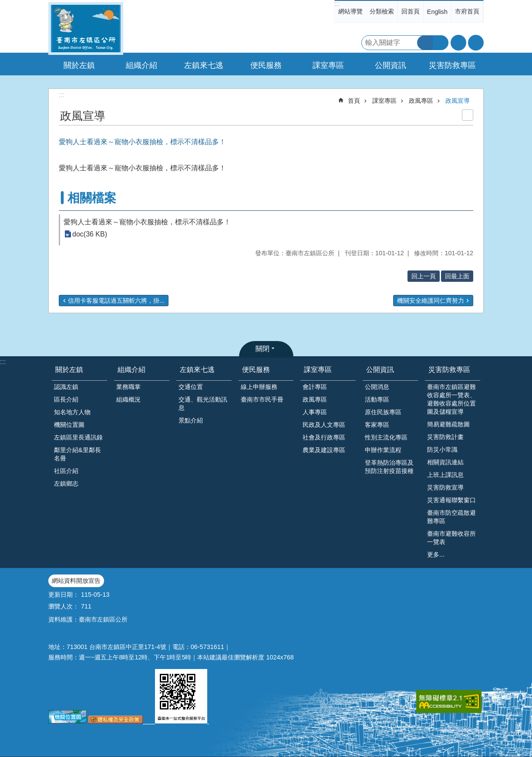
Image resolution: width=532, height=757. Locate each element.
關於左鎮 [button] (79, 65)
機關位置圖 (69, 425)
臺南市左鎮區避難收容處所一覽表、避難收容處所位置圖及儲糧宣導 (451, 399)
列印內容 (468, 115)
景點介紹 (191, 420)
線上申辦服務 (259, 387)
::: (337, 4)
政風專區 (421, 101)
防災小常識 (442, 449)
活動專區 (377, 399)
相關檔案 (92, 198)
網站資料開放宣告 (76, 581)
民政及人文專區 (324, 425)
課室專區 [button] (328, 65)
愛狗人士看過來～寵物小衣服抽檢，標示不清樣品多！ (147, 222)
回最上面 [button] (457, 276)
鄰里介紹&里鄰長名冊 (77, 454)
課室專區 (384, 101)
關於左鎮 (69, 370)
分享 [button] (476, 43)
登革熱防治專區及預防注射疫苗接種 (389, 467)
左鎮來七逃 (197, 370)
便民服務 (256, 370)
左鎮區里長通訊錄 (78, 437)
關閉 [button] (263, 349)
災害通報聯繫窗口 (451, 500)
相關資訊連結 (445, 462)
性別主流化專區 (386, 437)
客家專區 (377, 425)
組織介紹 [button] (141, 65)
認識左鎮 (66, 387)
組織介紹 (131, 370)
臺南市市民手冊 (262, 399)
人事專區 (315, 412)
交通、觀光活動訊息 (203, 404)
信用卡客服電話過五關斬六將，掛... (116, 301)
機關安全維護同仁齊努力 (431, 301)
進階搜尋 (441, 43)
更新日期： (64, 595)
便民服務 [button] (266, 65)
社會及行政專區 (324, 437)
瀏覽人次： (64, 606)
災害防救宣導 (445, 487)
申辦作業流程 (383, 450)
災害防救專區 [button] (452, 65)
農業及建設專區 (324, 450)
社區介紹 (66, 471)
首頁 (354, 101)
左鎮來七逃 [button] (204, 65)
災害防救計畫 (445, 437)
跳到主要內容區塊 (5, 5)
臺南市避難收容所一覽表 (451, 538)
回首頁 (411, 11)
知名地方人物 (72, 412)
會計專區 (315, 387)
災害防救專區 (449, 370)
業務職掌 (128, 387)
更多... (436, 554)
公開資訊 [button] (391, 65)
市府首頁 (467, 11)
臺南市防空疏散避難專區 (451, 517)
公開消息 (377, 387)
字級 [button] (458, 43)
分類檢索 (382, 11)
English (437, 12)
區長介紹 (66, 399)
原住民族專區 (383, 412)
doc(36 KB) (90, 234)
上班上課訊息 (445, 475)
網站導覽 (350, 11)
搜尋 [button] (425, 43)
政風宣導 (458, 101)
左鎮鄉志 (66, 483)
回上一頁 (424, 276)
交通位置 (191, 387)
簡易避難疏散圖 (448, 424)
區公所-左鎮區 (86, 29)
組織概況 (128, 399)
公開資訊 (380, 370)
